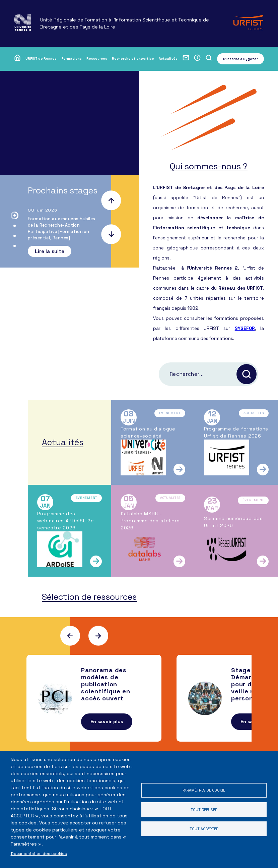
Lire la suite (50, 251)
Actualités (168, 59)
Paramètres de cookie (204, 788)
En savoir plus (107, 734)
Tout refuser (204, 809)
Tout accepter (204, 831)
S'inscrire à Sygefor (240, 59)
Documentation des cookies (39, 853)
